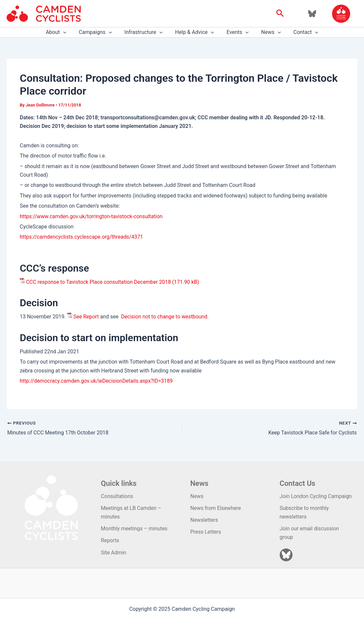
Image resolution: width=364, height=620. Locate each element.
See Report (86, 317)
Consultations (117, 496)
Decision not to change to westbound (165, 317)
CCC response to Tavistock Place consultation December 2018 (99, 282)
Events (236, 32)
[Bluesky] (312, 14)
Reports (110, 540)
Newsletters (204, 520)
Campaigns (99, 32)
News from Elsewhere (216, 508)
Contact (300, 32)
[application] (69, 32)
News (267, 32)
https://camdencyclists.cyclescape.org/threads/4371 (82, 237)
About (62, 32)
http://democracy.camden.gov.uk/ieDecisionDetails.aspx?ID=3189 (97, 381)
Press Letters (206, 532)
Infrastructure (146, 32)
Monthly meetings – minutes (134, 529)
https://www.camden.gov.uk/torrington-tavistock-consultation (92, 216)
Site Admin (113, 553)
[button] (280, 14)
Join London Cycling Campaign (316, 496)
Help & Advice (195, 32)
